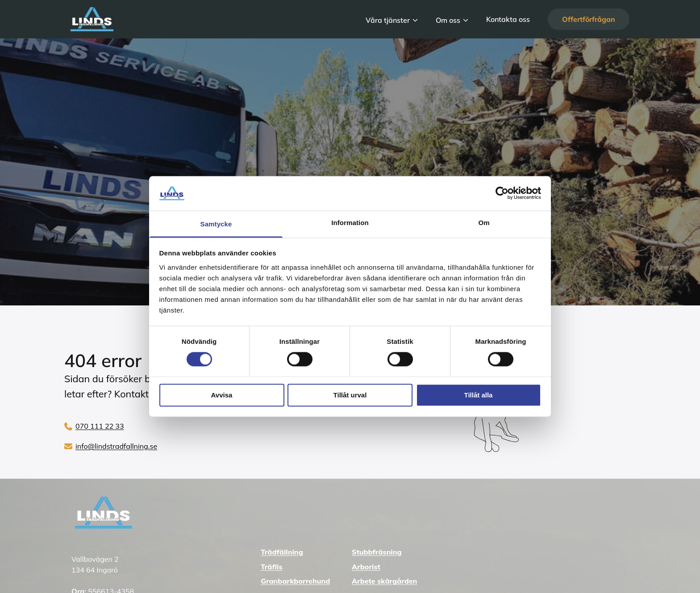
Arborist (366, 567)
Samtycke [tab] (216, 224)
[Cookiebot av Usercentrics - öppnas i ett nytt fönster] (502, 193)
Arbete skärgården (384, 581)
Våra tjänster (388, 20)
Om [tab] (484, 223)
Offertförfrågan (589, 19)
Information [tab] (350, 223)
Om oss (448, 20)
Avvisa (222, 395)
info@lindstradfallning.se (116, 446)
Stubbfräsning (377, 552)
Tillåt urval (350, 395)
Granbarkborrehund (295, 581)
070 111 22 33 (100, 426)
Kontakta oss (508, 19)
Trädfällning (282, 552)
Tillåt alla (479, 395)
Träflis (271, 567)
